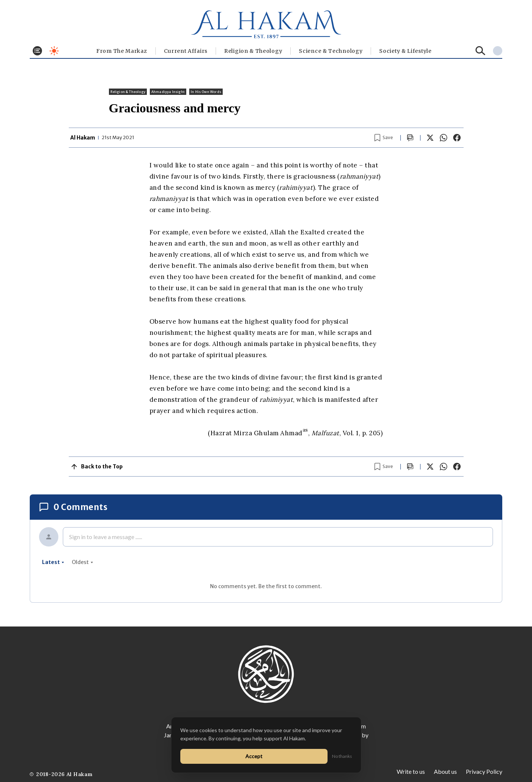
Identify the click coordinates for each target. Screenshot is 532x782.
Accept (254, 756)
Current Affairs (186, 51)
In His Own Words (206, 92)
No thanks (342, 756)
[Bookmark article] (384, 138)
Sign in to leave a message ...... (106, 537)
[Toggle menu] (37, 51)
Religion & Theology (253, 51)
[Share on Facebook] (457, 138)
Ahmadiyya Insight (168, 92)
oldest (83, 562)
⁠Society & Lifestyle (405, 51)
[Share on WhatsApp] (444, 138)
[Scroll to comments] (410, 138)
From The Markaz (122, 51)
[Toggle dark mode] (54, 51)
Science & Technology (331, 51)
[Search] (481, 51)
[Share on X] (430, 138)
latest (53, 562)
